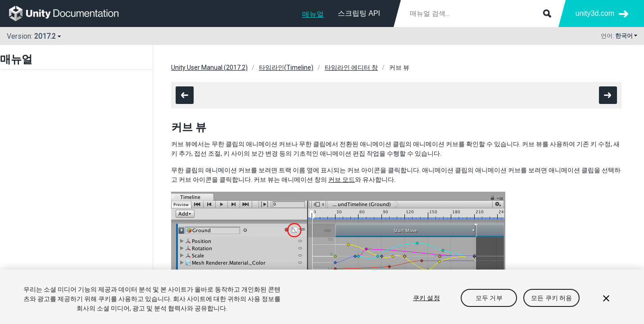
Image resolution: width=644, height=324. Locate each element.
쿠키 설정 (426, 298)
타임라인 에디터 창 (351, 67)
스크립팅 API (359, 13)
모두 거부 (489, 298)
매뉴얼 (313, 14)
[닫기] (606, 298)
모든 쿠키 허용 (551, 298)
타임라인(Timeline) (286, 67)
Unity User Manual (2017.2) (209, 67)
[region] (322, 297)
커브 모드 (342, 180)
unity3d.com (595, 13)
